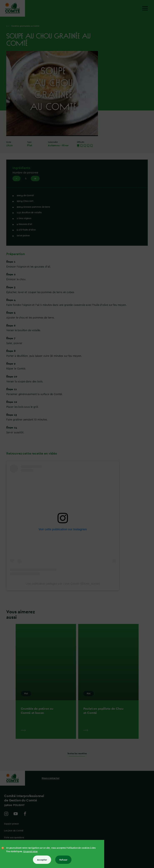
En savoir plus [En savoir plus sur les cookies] (30, 851)
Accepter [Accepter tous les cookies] (42, 860)
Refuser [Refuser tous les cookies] (63, 860)
